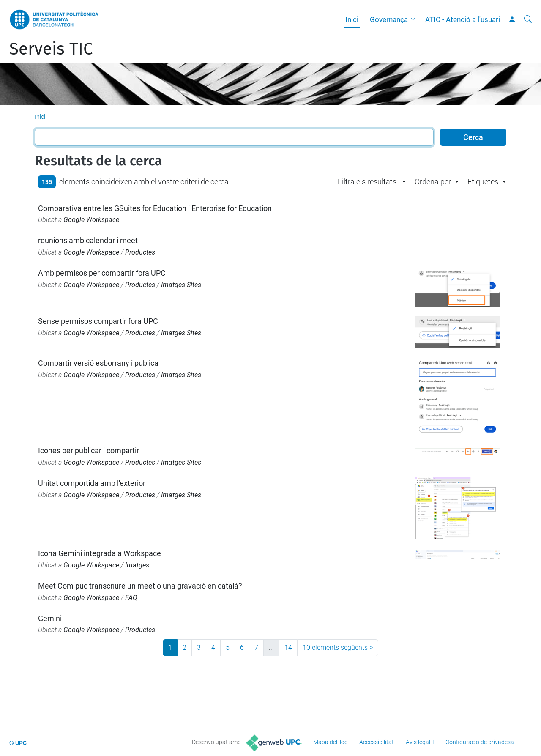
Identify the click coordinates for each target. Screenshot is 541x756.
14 (288, 648)
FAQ (131, 598)
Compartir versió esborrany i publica (98, 363)
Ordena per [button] (433, 182)
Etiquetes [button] (483, 182)
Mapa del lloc (330, 742)
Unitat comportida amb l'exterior (92, 483)
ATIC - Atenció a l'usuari (463, 19)
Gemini (50, 618)
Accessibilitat (377, 742)
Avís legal (418, 742)
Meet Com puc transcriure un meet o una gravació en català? (140, 586)
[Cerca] (528, 19)
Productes (140, 252)
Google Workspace (91, 220)
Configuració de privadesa (480, 742)
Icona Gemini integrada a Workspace (100, 553)
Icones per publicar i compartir (89, 451)
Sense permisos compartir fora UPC (98, 321)
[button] (415, 19)
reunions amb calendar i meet (88, 240)
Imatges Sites (181, 285)
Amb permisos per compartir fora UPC (102, 273)
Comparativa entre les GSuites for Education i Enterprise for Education (155, 208)
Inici (352, 19)
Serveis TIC (51, 49)
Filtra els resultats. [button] (368, 182)
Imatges (137, 565)
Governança (389, 19)
